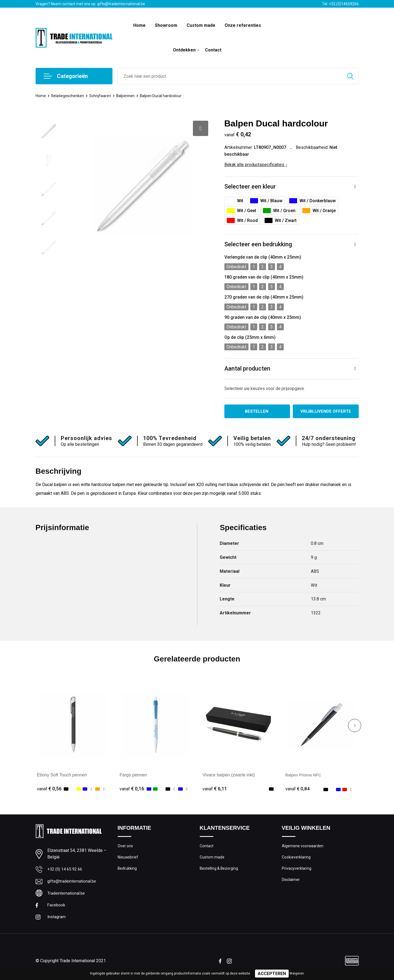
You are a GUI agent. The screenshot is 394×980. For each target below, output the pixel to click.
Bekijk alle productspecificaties (256, 165)
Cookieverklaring (297, 858)
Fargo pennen (133, 775)
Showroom (166, 25)
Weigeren (297, 973)
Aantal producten (248, 369)
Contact (213, 50)
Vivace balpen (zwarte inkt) (229, 775)
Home (139, 25)
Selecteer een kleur (250, 187)
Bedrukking (127, 870)
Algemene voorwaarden (303, 847)
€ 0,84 (298, 789)
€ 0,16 (132, 789)
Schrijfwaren (102, 96)
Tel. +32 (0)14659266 (340, 4)
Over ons (126, 847)
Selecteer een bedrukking (258, 245)
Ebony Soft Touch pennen (62, 775)
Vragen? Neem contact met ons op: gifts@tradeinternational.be (90, 4)
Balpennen (128, 96)
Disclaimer (291, 882)
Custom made (201, 25)
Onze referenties (243, 25)
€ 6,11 (215, 789)
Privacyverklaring (297, 870)
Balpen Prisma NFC (305, 775)
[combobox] (230, 76)
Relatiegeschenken (69, 96)
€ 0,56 (49, 789)
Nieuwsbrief (128, 858)
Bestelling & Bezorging (220, 870)
